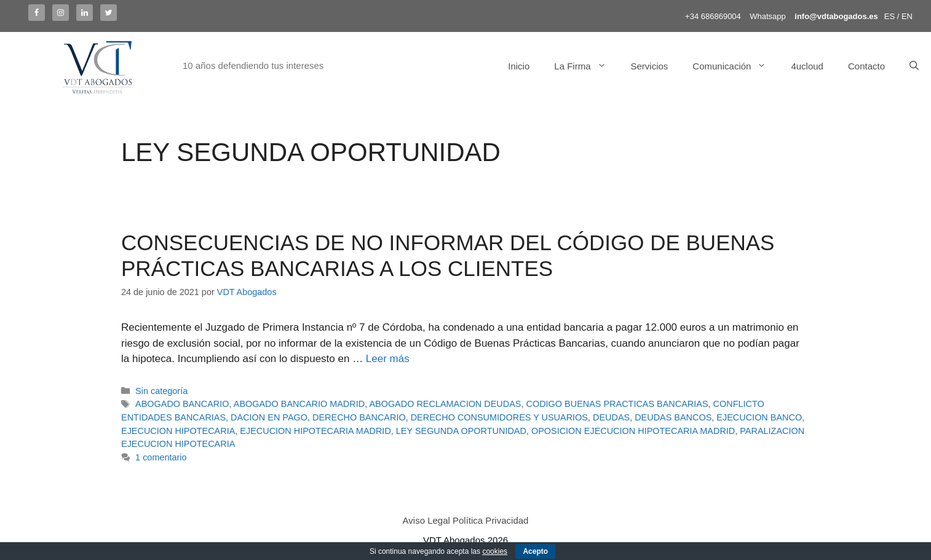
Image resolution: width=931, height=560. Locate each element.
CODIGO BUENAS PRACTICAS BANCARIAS (617, 404)
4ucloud (807, 66)
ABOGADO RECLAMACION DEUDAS (445, 404)
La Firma (586, 66)
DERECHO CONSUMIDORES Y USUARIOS (499, 417)
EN (907, 16)
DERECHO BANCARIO (359, 417)
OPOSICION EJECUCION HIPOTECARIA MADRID (633, 431)
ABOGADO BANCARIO (182, 404)
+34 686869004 (713, 16)
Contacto (866, 66)
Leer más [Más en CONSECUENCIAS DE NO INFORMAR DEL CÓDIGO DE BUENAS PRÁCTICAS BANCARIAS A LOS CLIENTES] (388, 359)
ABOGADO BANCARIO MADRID (299, 404)
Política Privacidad (490, 520)
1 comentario (161, 457)
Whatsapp (768, 16)
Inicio (519, 66)
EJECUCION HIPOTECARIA (178, 431)
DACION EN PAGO (269, 417)
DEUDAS (611, 417)
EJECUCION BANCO (759, 417)
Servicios (650, 66)
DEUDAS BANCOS (673, 417)
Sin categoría (161, 391)
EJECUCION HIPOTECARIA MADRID (315, 431)
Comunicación (735, 66)
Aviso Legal (426, 520)
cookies (495, 551)
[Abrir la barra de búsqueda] (914, 66)
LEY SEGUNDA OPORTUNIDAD (461, 431)
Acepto (535, 551)
